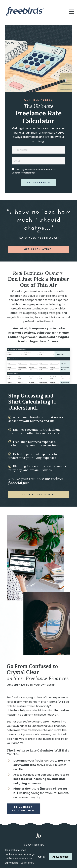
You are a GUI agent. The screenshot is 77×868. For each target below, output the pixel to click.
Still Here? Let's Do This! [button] (23, 809)
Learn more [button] (27, 863)
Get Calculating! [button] (38, 249)
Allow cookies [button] (60, 857)
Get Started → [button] (39, 183)
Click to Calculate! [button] (38, 495)
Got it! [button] (42, 857)
